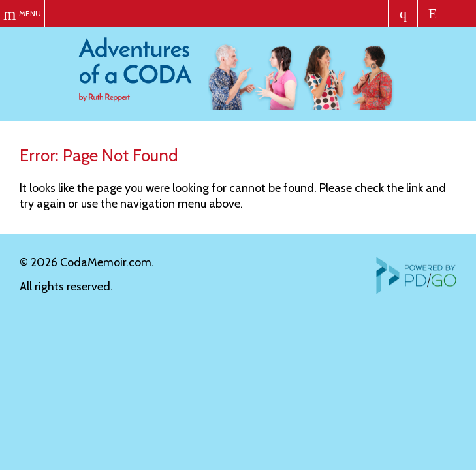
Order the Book (403, 14)
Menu (30, 13)
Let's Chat (433, 14)
